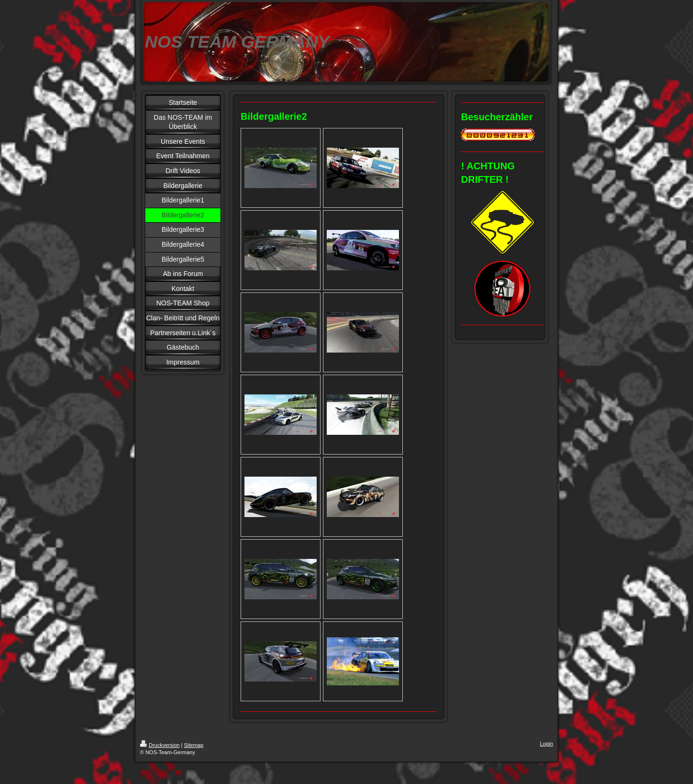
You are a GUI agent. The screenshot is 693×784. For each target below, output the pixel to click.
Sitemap (193, 745)
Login (546, 744)
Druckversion (160, 745)
